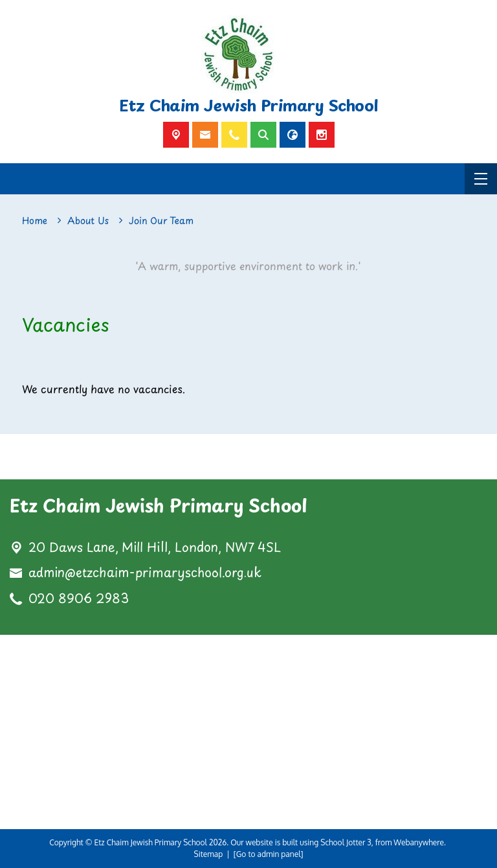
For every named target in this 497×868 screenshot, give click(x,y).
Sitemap (209, 854)
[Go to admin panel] (269, 854)
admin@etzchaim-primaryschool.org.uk (145, 572)
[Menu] (481, 179)
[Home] (35, 221)
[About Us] (88, 221)
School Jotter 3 (346, 842)
